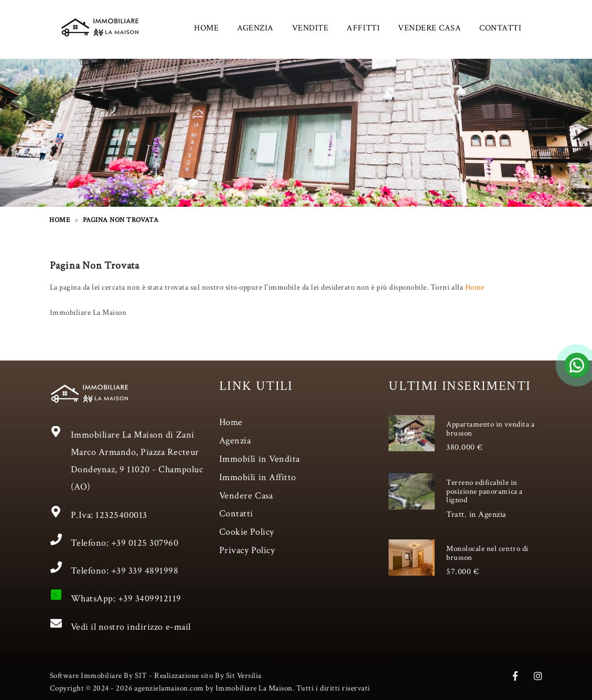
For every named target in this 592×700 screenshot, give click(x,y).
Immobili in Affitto (258, 477)
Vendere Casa (246, 496)
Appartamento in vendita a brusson (490, 429)
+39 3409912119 (150, 598)
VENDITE (310, 28)
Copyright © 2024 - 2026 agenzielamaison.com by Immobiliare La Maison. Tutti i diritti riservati (210, 688)
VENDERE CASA (429, 28)
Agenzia (235, 441)
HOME (206, 28)
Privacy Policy (247, 550)
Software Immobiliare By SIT (99, 676)
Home (475, 287)
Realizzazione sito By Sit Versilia (208, 676)
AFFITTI (363, 28)
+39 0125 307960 (145, 543)
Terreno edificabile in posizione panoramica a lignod (484, 491)
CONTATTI (500, 28)
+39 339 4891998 (145, 571)
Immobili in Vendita (260, 459)
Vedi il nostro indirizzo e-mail (131, 627)
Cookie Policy (247, 532)
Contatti (236, 513)
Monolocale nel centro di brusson (487, 553)
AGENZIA (255, 28)
